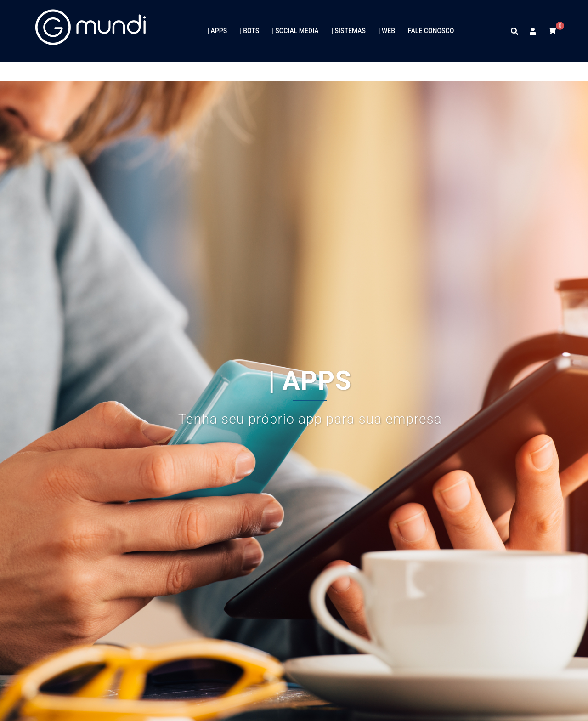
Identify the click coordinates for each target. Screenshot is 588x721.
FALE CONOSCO (431, 31)
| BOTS (249, 31)
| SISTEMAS (349, 31)
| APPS (218, 31)
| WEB (387, 31)
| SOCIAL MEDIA (295, 31)
